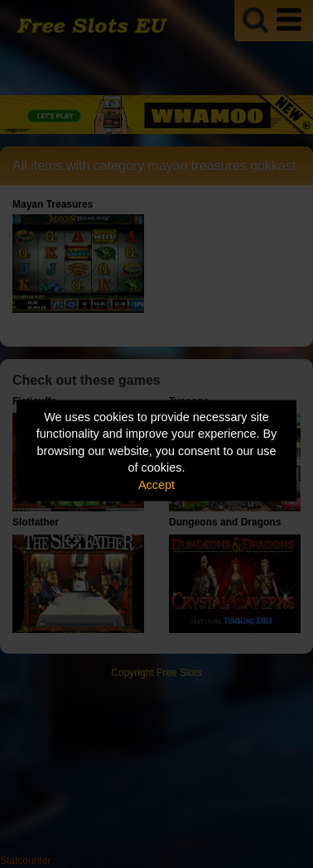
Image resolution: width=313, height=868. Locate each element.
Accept (156, 484)
